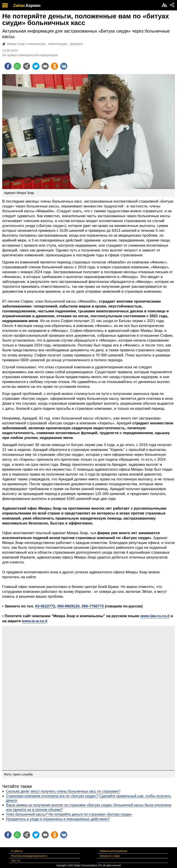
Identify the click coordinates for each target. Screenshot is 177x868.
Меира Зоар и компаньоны (26, 44)
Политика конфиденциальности (29, 856)
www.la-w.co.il (35, 621)
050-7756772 (93, 606)
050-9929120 (68, 606)
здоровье (76, 44)
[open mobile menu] (5, 5)
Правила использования (113, 851)
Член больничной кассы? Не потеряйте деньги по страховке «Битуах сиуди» (69, 814)
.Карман (33, 6)
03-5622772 (45, 606)
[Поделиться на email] (45, 66)
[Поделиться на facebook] (8, 66)
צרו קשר (16, 860)
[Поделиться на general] (27, 66)
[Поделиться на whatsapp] (17, 66)
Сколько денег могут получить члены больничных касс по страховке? (63, 791)
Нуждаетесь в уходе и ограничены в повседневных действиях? (58, 819)
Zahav (19, 6)
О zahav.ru (17, 851)
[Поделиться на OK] (54, 66)
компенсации (57, 44)
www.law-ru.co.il (155, 616)
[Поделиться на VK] (64, 66)
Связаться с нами (109, 856)
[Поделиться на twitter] (36, 66)
